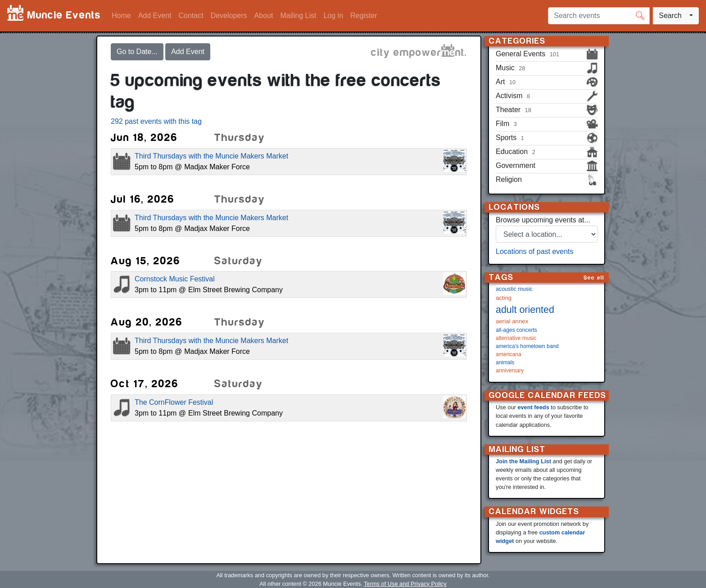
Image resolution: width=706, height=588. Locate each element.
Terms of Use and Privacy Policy (405, 584)
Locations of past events (535, 251)
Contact (191, 16)
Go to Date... (137, 52)
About (264, 16)
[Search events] (599, 16)
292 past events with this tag (156, 121)
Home (121, 16)
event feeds (533, 407)
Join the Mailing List (523, 461)
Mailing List (298, 16)
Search (670, 16)
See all (594, 278)
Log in (333, 16)
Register (364, 16)
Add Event (155, 16)
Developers (229, 16)
